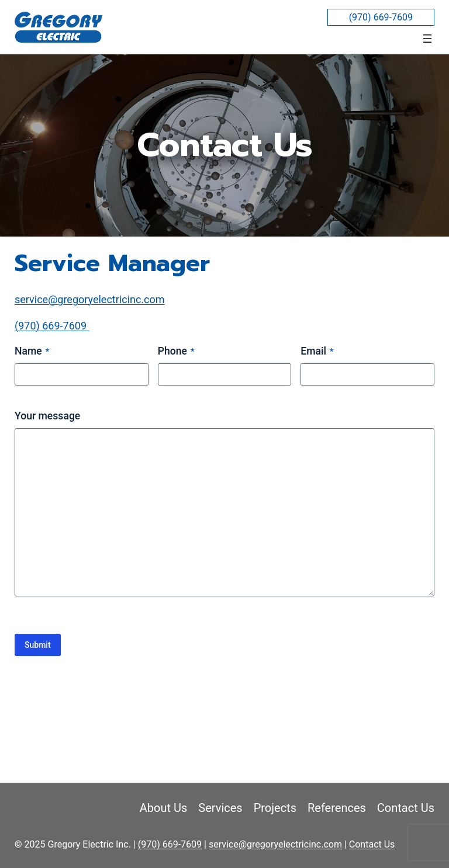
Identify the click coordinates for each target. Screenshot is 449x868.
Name (32, 352)
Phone (176, 352)
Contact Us (406, 808)
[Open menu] (427, 39)
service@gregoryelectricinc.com (90, 299)
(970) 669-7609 (381, 17)
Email (317, 352)
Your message (47, 416)
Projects (275, 808)
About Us (164, 808)
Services (220, 808)
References (337, 808)
